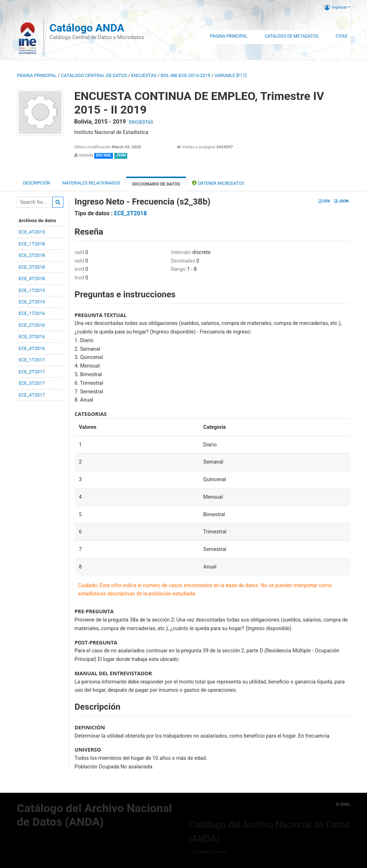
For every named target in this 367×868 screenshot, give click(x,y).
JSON (341, 201)
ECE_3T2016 (32, 337)
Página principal (37, 75)
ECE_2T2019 (32, 302)
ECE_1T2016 (32, 313)
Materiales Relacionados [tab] (91, 183)
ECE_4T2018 (32, 279)
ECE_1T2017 (32, 360)
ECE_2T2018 (32, 255)
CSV (324, 201)
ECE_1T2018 (32, 244)
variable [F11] (230, 75)
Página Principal (229, 36)
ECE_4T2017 (32, 395)
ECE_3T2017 (32, 383)
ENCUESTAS (144, 75)
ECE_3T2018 (32, 267)
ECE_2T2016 (32, 325)
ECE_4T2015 (32, 232)
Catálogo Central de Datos (94, 75)
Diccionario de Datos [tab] (156, 184)
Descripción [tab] (37, 183)
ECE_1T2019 (32, 290)
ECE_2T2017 (32, 372)
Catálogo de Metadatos (291, 36)
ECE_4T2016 (32, 348)
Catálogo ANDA (87, 28)
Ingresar (336, 7)
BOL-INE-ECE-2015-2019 (186, 75)
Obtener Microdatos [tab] (218, 183)
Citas (341, 36)
